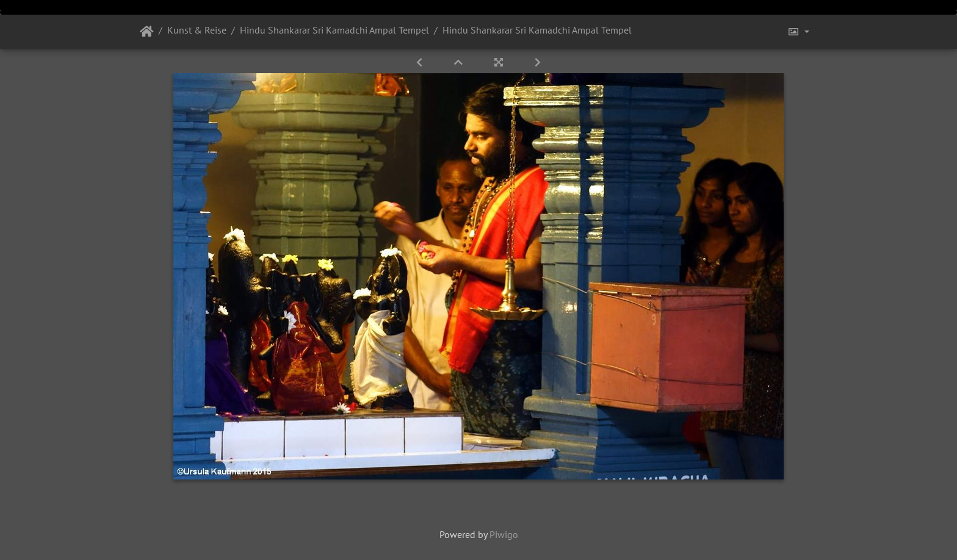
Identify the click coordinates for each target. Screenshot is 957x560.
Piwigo (504, 534)
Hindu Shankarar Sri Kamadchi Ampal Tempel (334, 30)
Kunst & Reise (197, 30)
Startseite (147, 32)
